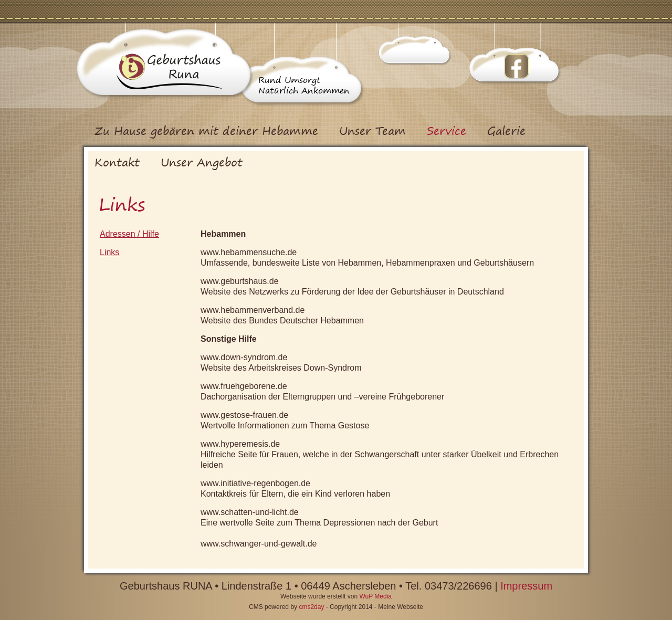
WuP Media (375, 596)
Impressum (526, 586)
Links (109, 252)
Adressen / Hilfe (129, 234)
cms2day (311, 607)
